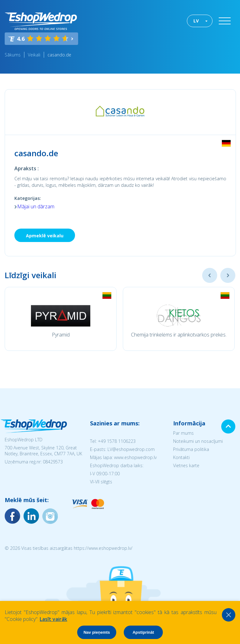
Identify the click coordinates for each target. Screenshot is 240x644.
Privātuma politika (191, 449)
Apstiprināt (143, 632)
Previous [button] (210, 275)
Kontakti (181, 457)
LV (196, 21)
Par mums (183, 433)
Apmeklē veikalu (45, 236)
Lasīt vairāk (53, 619)
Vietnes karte (186, 465)
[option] (61, 319)
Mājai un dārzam (36, 206)
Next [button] (228, 275)
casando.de (59, 55)
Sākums (13, 55)
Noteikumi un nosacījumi (198, 441)
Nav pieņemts (97, 632)
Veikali (34, 55)
